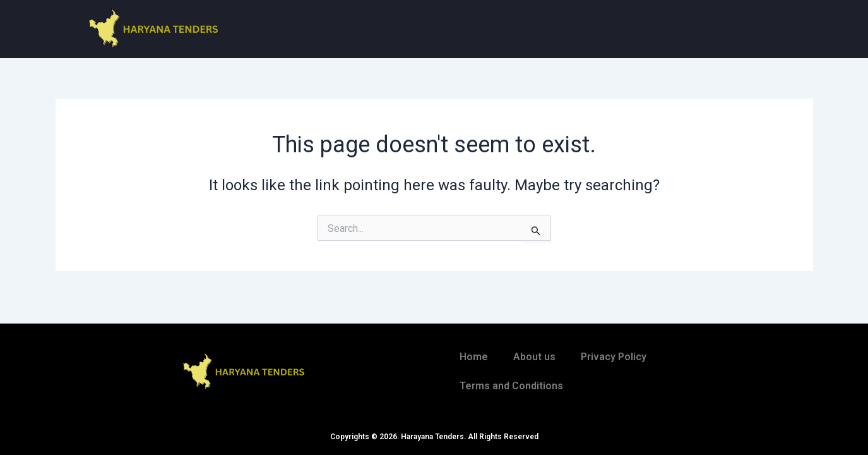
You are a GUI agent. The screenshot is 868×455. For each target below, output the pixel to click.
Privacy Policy (614, 357)
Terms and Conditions (511, 386)
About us (534, 357)
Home (474, 357)
